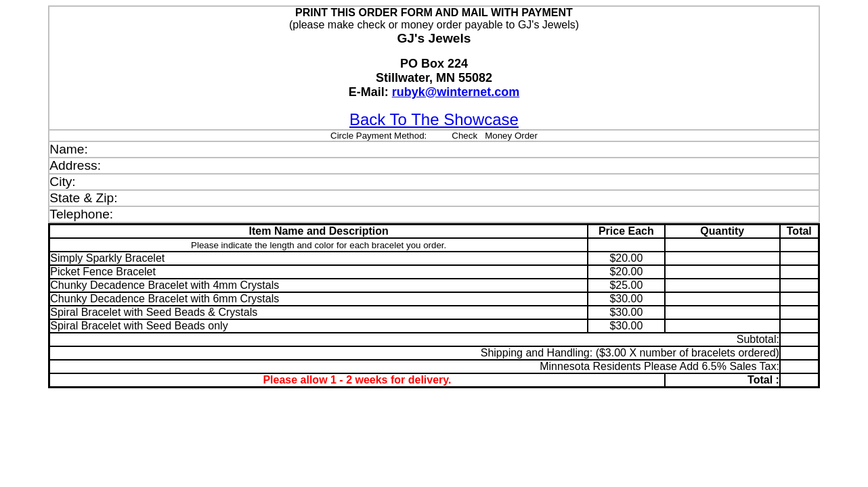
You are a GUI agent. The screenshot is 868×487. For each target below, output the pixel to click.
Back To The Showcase (434, 119)
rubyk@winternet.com (456, 92)
